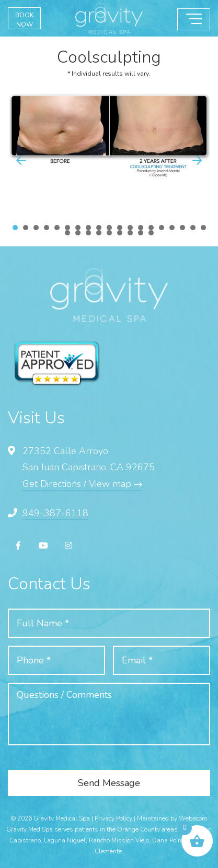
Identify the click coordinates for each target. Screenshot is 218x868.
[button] (197, 160)
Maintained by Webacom (172, 818)
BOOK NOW (24, 20)
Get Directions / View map (82, 484)
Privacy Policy (113, 818)
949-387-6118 (55, 513)
